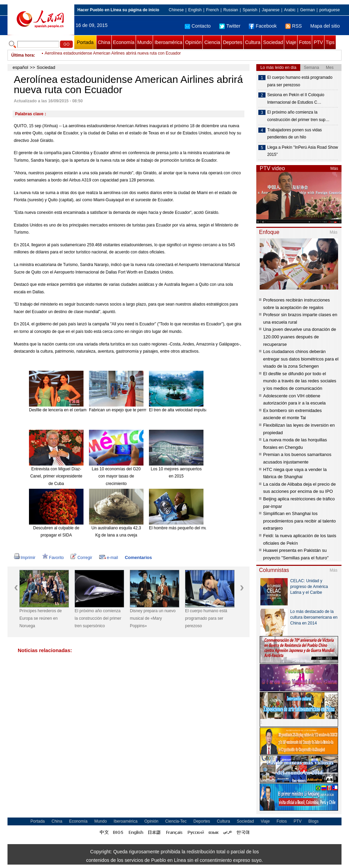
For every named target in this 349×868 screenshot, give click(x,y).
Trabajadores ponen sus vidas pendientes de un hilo (294, 134)
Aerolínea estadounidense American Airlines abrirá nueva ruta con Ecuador (113, 55)
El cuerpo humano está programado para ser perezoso (206, 618)
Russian (231, 10)
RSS (294, 26)
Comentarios (138, 557)
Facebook (263, 26)
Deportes (233, 42)
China (104, 42)
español (20, 67)
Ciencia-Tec (176, 821)
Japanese (271, 10)
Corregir (81, 558)
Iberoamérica (168, 42)
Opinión (193, 42)
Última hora (22, 55)
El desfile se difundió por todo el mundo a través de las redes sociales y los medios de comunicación (300, 381)
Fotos (305, 42)
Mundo (145, 42)
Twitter (230, 26)
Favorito (53, 558)
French (213, 10)
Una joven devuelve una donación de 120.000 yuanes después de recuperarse (300, 337)
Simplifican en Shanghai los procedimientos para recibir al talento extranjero (299, 521)
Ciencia (212, 42)
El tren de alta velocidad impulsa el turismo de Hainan (198, 410)
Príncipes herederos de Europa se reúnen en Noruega (41, 618)
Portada (85, 42)
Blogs (314, 821)
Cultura (253, 42)
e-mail (109, 558)
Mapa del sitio (325, 26)
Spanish (250, 10)
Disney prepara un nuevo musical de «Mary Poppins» (153, 618)
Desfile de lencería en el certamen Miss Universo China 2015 (85, 410)
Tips (330, 42)
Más (334, 168)
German (307, 10)
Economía (124, 42)
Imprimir (25, 558)
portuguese (330, 10)
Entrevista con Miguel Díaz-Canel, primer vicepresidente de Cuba (56, 476)
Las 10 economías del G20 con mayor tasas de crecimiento (116, 476)
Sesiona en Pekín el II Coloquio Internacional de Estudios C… (296, 99)
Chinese (176, 10)
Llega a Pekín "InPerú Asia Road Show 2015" (303, 151)
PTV (318, 42)
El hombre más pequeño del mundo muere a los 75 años (200, 528)
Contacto (198, 26)
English (195, 10)
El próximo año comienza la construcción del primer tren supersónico (98, 618)
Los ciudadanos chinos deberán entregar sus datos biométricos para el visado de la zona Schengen (301, 359)
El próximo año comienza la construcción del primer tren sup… (298, 116)
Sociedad (273, 42)
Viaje (291, 42)
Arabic (290, 10)
